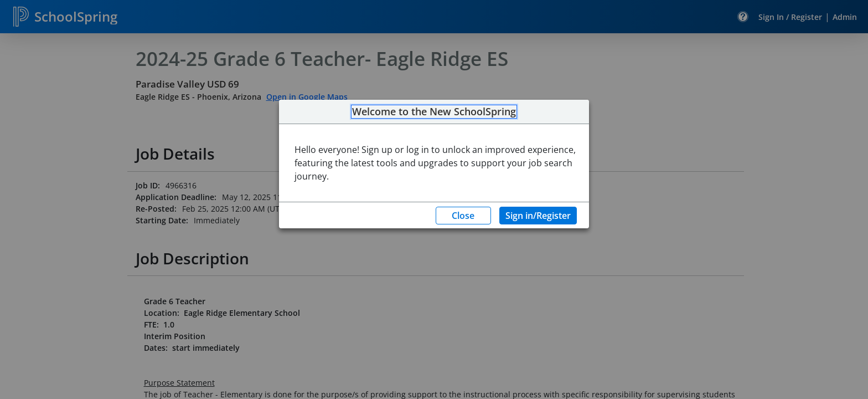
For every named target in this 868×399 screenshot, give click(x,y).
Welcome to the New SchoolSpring (434, 112)
